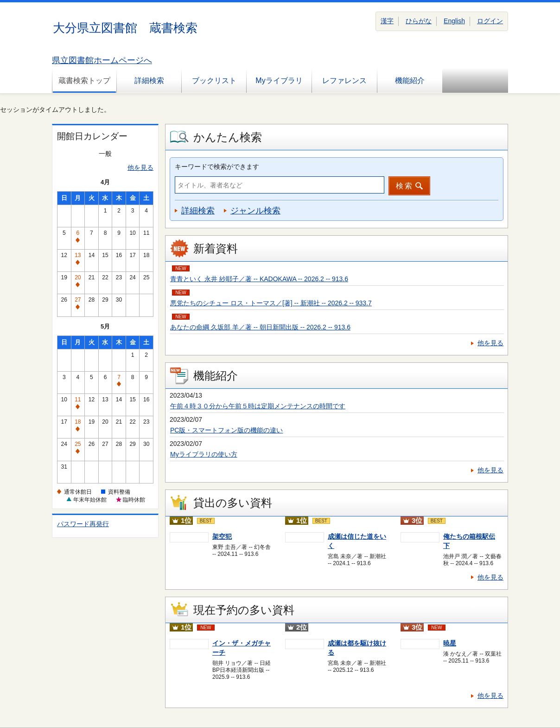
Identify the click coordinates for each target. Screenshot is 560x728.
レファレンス (344, 81)
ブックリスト (214, 81)
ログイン (490, 21)
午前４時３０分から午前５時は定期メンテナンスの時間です (258, 406)
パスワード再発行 (83, 524)
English (454, 21)
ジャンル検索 (255, 211)
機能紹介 (410, 81)
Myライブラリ (279, 81)
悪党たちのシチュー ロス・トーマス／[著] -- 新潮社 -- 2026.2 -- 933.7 (271, 303)
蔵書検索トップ (84, 81)
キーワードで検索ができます (217, 167)
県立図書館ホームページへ (102, 60)
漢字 (387, 21)
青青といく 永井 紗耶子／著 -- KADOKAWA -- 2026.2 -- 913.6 (259, 279)
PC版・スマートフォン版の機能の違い (226, 430)
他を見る (140, 168)
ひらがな (419, 21)
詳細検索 (149, 81)
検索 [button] (405, 186)
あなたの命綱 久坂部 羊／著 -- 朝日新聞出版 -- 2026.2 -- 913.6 (260, 327)
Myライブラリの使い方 (204, 454)
